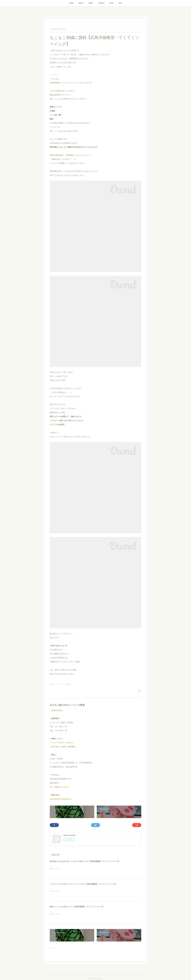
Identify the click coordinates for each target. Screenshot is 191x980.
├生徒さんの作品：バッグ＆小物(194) (60, 684)
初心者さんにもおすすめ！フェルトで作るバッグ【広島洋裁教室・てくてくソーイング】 (85, 861)
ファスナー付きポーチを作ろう (62, 743)
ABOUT (81, 3)
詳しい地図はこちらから (59, 787)
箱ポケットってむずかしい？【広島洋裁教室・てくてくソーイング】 (77, 907)
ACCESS (101, 3)
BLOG (111, 3)
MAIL (120, 3)
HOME (71, 3)
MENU (91, 3)
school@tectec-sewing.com (60, 799)
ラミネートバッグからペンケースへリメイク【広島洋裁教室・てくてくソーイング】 (83, 884)
